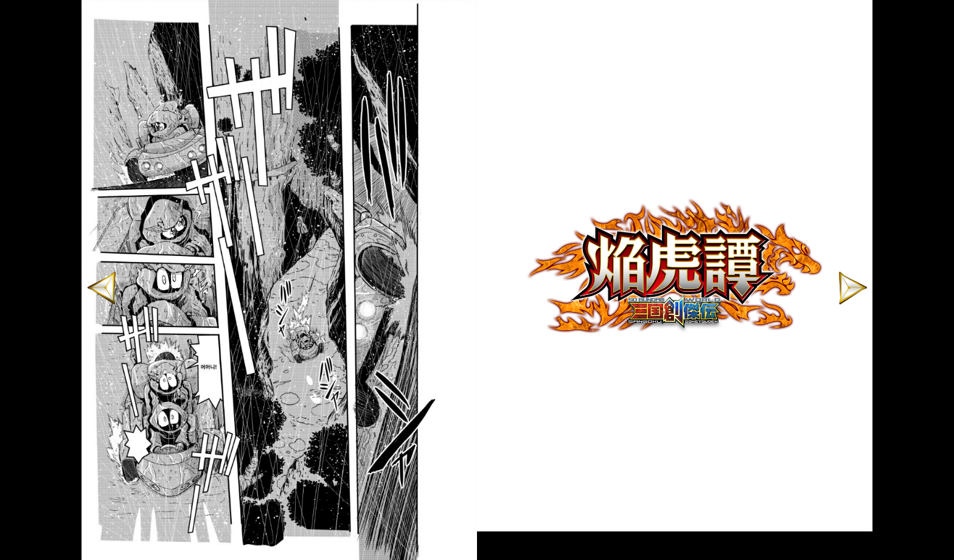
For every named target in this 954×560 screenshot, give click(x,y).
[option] (675, 266)
